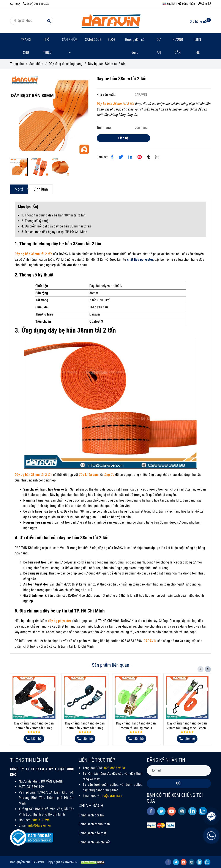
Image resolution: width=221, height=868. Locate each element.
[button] (170, 4)
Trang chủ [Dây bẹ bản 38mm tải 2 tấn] (17, 64)
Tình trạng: (104, 127)
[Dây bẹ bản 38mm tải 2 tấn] (110, 21)
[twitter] (161, 811)
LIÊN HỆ (198, 46)
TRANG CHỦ (26, 46)
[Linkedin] (130, 157)
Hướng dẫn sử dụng (135, 46)
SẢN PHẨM (70, 46)
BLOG (111, 40)
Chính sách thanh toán (94, 824)
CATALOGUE (93, 40)
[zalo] (207, 862)
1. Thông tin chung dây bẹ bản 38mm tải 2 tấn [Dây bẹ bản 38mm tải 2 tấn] (53, 215)
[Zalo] (160, 157)
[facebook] (151, 811)
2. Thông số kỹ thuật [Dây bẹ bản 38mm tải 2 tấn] (36, 221)
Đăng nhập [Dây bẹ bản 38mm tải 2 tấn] (187, 4)
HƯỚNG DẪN (178, 46)
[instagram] (182, 811)
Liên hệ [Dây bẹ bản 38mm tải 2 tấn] (123, 138)
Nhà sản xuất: (107, 95)
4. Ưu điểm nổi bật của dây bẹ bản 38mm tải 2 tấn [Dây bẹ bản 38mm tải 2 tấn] (56, 226)
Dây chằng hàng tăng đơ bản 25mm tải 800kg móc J (136, 726)
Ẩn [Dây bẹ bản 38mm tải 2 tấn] (35, 207)
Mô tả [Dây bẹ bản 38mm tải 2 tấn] (19, 189)
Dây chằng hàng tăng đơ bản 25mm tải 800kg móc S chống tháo (187, 726)
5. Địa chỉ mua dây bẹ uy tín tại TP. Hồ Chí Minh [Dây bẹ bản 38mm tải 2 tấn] (54, 232)
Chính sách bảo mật (92, 833)
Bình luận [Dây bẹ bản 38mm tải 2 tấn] (41, 189)
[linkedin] (192, 811)
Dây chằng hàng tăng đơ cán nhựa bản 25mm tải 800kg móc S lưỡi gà (85, 726)
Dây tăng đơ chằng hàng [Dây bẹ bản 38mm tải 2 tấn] (66, 64)
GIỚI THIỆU (47, 46)
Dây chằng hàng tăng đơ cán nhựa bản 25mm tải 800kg (34, 726)
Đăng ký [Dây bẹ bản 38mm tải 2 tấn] (204, 4)
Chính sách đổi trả (91, 815)
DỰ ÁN (159, 46)
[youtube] (172, 811)
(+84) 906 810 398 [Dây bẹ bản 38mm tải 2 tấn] (36, 4)
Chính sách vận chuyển (95, 842)
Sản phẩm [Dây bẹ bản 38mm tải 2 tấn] (36, 64)
